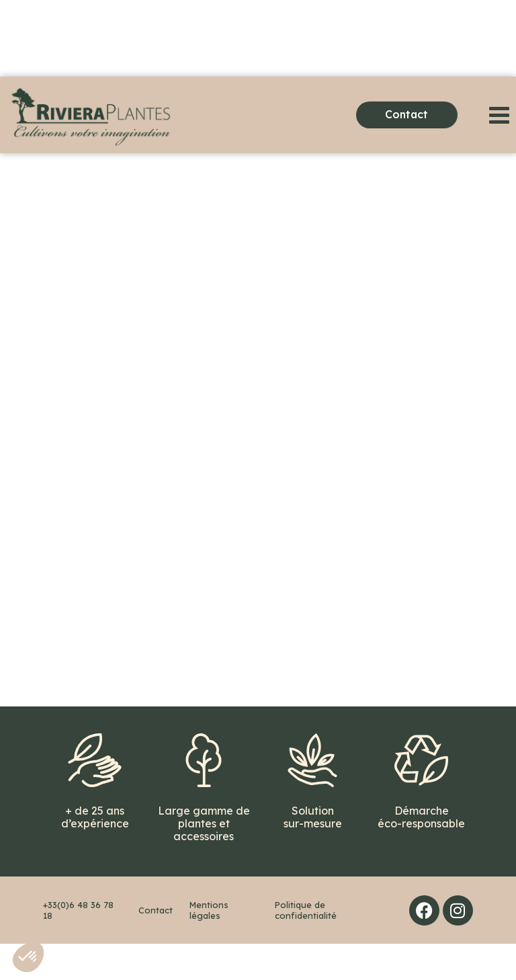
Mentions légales (209, 946)
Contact (156, 946)
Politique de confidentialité (306, 946)
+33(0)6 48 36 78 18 (78, 946)
